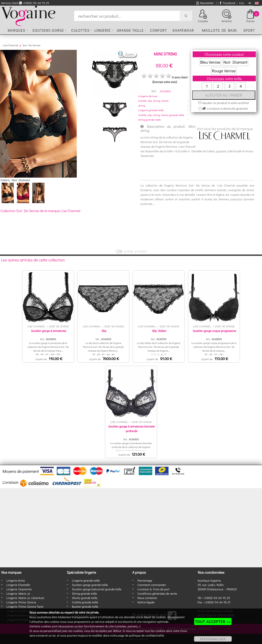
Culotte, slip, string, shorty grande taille (161, 115)
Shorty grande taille (85, 598)
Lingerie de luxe (148, 96)
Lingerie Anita (15, 580)
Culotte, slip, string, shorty (153, 101)
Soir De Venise (31, 45)
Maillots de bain (219, 30)
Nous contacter (147, 598)
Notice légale (146, 602)
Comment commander (152, 585)
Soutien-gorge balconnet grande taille (97, 589)
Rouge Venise (224, 71)
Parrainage (145, 580)
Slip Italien (159, 331)
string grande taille (149, 119)
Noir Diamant (235, 62)
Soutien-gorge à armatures (49, 331)
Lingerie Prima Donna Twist (25, 606)
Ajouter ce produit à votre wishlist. (224, 103)
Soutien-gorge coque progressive (214, 331)
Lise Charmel (10, 45)
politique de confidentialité (147, 635)
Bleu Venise (210, 62)
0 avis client (180, 77)
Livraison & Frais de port (153, 589)
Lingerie (103, 30)
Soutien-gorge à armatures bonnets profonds (132, 429)
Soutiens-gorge (48, 30)
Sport (249, 30)
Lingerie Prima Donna (21, 602)
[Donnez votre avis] (165, 82)
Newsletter (205, 3)
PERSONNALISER (213, 639)
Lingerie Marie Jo (18, 593)
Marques (17, 30)
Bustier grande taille (85, 606)
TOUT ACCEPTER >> (213, 622)
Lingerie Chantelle (18, 585)
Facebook (228, 3)
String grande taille (84, 593)
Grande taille (130, 30)
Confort (158, 30)
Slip (104, 331)
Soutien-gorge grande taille (90, 585)
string (142, 105)
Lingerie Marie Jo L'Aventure (25, 598)
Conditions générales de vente (157, 593)
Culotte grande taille (85, 602)
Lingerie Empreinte (19, 589)
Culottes (80, 30)
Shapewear (183, 30)
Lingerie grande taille (151, 110)
